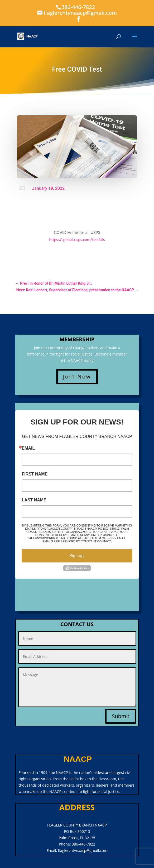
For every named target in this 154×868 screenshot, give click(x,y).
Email (28, 448)
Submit (121, 716)
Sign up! (77, 556)
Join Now (77, 377)
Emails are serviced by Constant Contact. (77, 541)
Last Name (34, 500)
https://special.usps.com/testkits (77, 239)
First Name (35, 474)
